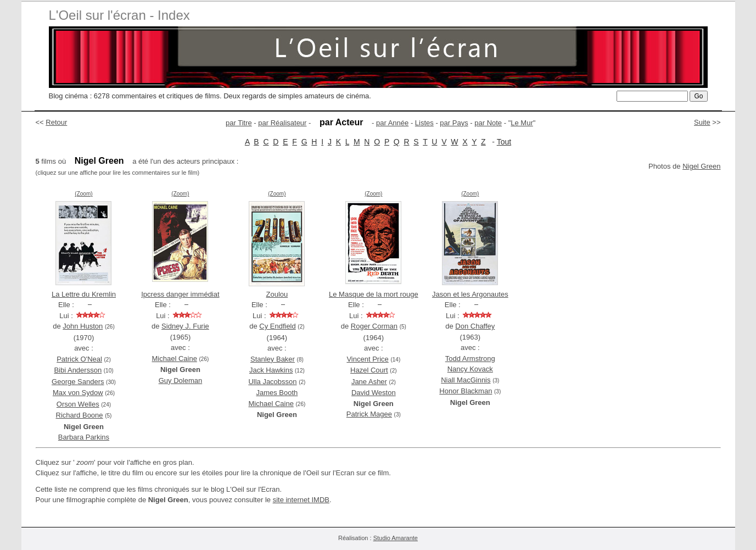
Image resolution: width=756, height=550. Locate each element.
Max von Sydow (78, 393)
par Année (392, 123)
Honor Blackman (466, 391)
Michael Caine (175, 359)
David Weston (374, 393)
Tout (504, 142)
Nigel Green (701, 166)
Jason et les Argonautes (470, 294)
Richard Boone (80, 415)
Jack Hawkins (271, 370)
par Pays (454, 123)
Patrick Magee (369, 414)
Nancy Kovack (470, 369)
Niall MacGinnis (466, 380)
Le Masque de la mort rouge (374, 294)
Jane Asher (369, 382)
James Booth (277, 393)
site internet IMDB (301, 500)
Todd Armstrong (470, 359)
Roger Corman (374, 326)
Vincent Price (367, 359)
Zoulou (277, 294)
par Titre (239, 123)
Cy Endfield (277, 326)
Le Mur (522, 123)
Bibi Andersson (78, 370)
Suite (702, 122)
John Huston (83, 326)
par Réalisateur (282, 123)
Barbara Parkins (84, 437)
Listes (424, 123)
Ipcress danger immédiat (180, 294)
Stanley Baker (273, 359)
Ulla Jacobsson (272, 382)
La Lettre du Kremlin (84, 294)
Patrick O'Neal (79, 359)
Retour (56, 122)
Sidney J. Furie (185, 326)
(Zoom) (83, 194)
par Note (488, 123)
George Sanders (78, 382)
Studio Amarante (396, 538)
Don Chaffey (475, 326)
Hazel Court (369, 370)
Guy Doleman (180, 380)
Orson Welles (78, 404)
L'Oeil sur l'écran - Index (119, 15)
